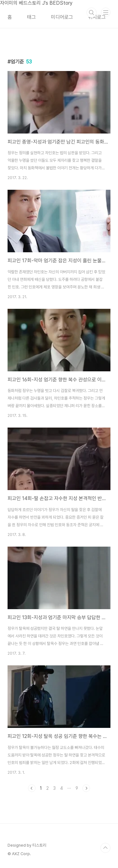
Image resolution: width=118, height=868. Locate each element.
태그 (31, 17)
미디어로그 (62, 17)
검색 (92, 13)
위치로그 (97, 17)
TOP (105, 848)
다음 (86, 788)
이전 (32, 788)
